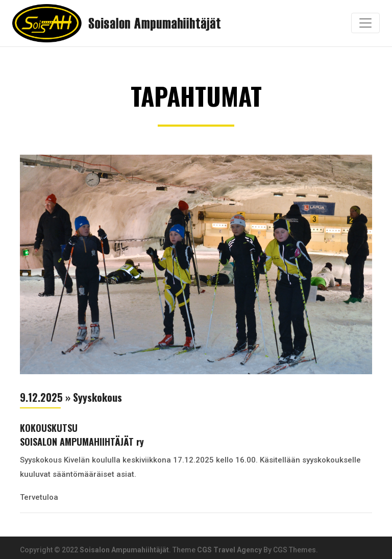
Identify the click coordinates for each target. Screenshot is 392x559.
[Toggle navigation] (365, 23)
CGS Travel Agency (229, 550)
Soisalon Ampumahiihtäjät (124, 550)
